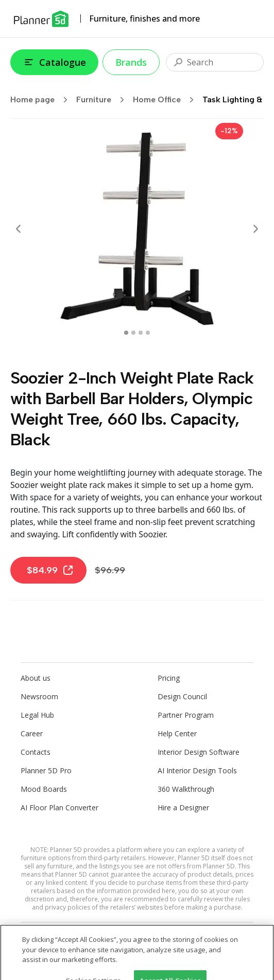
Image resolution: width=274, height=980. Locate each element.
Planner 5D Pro (46, 770)
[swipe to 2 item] (141, 333)
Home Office (167, 100)
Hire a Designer (183, 807)
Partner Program (186, 715)
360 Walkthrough (186, 789)
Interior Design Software (199, 752)
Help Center (177, 733)
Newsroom (39, 696)
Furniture (104, 100)
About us (36, 678)
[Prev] (19, 229)
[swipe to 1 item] (133, 333)
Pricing (169, 678)
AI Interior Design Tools (197, 770)
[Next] (255, 229)
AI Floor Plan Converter (59, 807)
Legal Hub (37, 715)
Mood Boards (44, 789)
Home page (42, 100)
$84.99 (50, 570)
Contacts (36, 752)
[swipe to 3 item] (148, 333)
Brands (131, 62)
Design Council (182, 696)
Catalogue (54, 62)
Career (32, 733)
